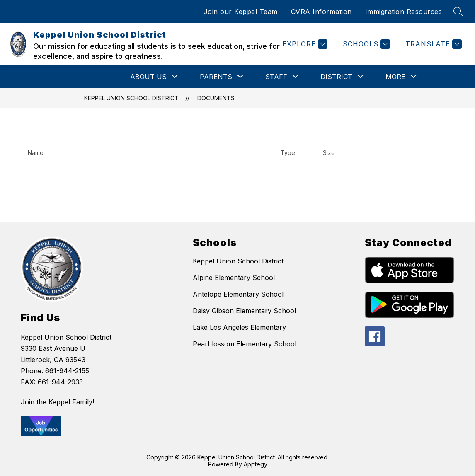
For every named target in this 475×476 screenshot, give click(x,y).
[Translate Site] (433, 44)
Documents (216, 98)
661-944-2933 (60, 382)
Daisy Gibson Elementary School (244, 311)
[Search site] (458, 12)
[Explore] (304, 44)
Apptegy (256, 464)
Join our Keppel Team (241, 12)
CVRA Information (321, 12)
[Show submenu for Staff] (276, 77)
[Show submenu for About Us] (148, 77)
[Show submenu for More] (395, 77)
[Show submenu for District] (336, 77)
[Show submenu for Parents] (216, 77)
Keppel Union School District (131, 98)
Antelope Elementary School (238, 294)
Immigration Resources (404, 12)
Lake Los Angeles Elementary (239, 327)
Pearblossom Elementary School (245, 344)
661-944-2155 (67, 371)
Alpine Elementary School (234, 278)
